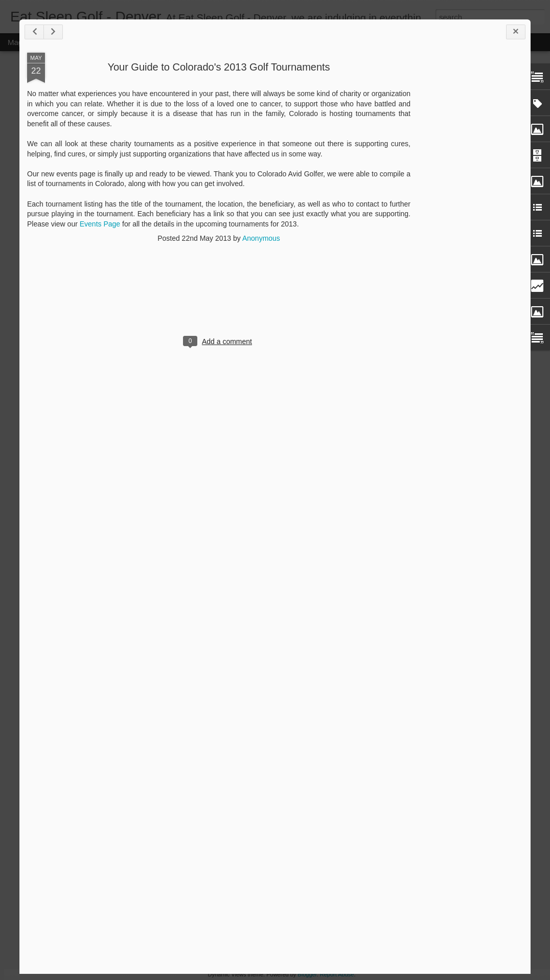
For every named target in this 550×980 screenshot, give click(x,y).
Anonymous (261, 238)
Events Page (100, 224)
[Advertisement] (467, 214)
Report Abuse (337, 974)
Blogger (307, 974)
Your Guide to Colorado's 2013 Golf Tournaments (219, 67)
